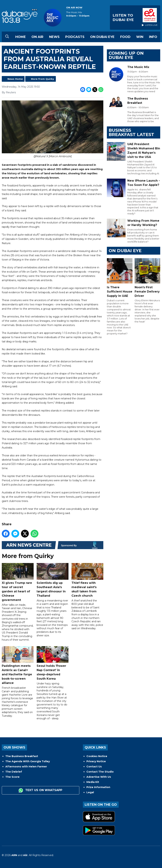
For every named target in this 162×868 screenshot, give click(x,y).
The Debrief (14, 772)
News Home (15, 79)
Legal (90, 792)
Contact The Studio (100, 772)
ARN (14, 855)
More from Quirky (43, 79)
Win (140, 37)
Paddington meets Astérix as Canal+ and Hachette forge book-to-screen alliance (18, 665)
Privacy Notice (96, 761)
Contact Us (94, 767)
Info (153, 37)
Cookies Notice (97, 756)
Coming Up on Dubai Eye (126, 55)
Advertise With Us (99, 777)
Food (125, 37)
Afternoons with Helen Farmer (26, 767)
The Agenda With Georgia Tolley (28, 761)
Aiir (25, 855)
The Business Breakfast (22, 756)
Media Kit (93, 782)
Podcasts (75, 37)
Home (21, 37)
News (54, 37)
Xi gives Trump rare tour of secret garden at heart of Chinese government (18, 582)
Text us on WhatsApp (40, 790)
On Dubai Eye (102, 37)
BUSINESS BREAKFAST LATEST (131, 132)
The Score (12, 777)
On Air (37, 37)
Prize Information (98, 787)
